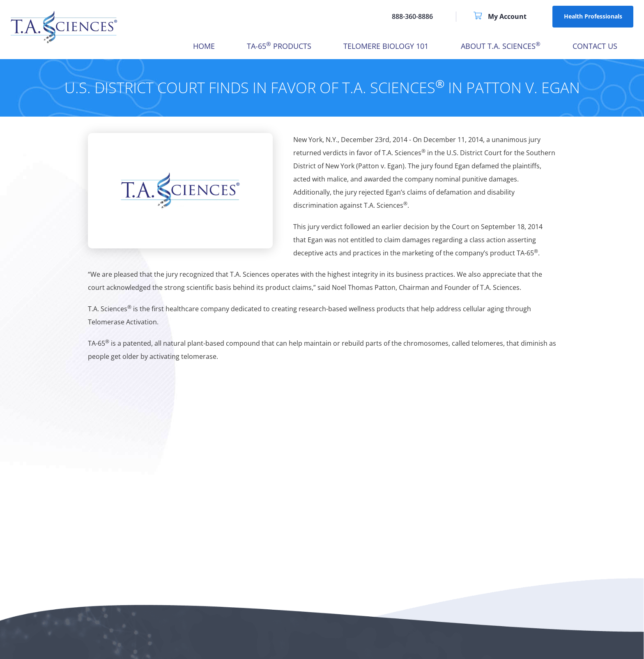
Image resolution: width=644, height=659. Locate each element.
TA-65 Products (279, 46)
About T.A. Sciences (501, 46)
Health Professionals (593, 16)
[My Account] (507, 16)
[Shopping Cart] (481, 16)
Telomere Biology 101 (386, 46)
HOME (204, 46)
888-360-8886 (412, 16)
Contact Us (595, 46)
